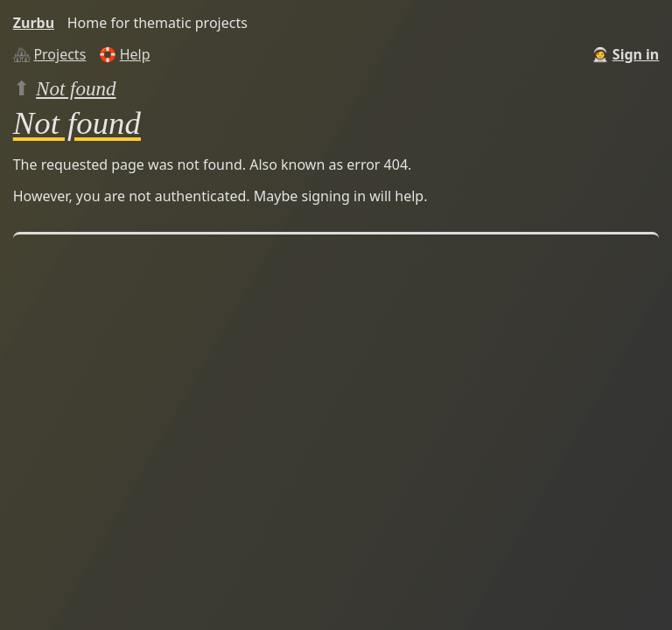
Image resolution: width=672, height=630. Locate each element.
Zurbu (34, 23)
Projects (59, 54)
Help (135, 54)
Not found (76, 88)
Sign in (636, 54)
